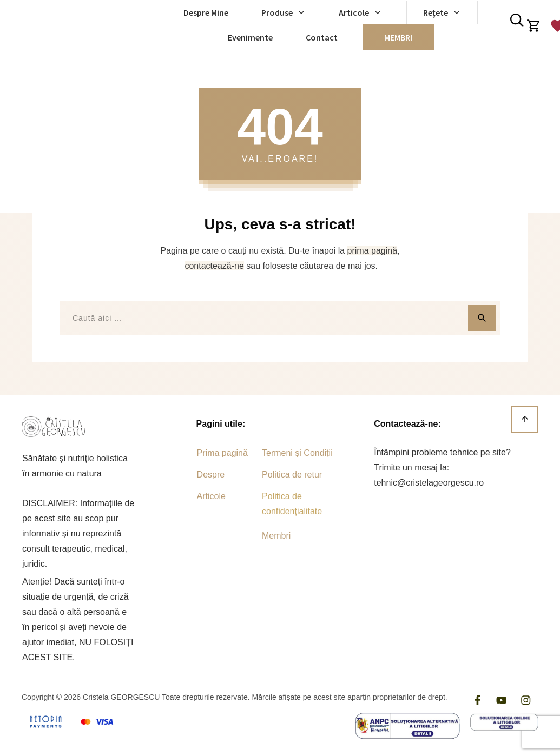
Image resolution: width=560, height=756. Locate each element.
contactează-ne (214, 266)
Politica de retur (292, 475)
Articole (211, 496)
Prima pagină (222, 453)
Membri (276, 536)
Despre (211, 475)
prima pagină (373, 251)
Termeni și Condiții (297, 453)
